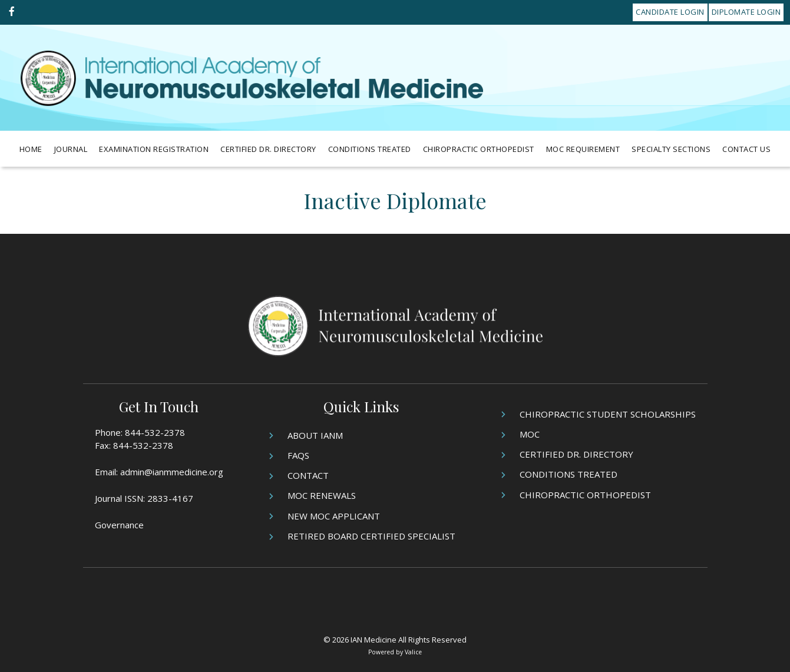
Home (31, 149)
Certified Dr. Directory (268, 149)
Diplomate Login (746, 12)
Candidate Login (670, 12)
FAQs (298, 455)
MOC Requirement (583, 149)
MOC (530, 434)
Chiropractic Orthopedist (479, 149)
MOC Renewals (322, 495)
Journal (71, 149)
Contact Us (746, 149)
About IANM (315, 435)
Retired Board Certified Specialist (371, 536)
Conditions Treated (370, 149)
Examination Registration (154, 149)
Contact (308, 475)
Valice (413, 652)
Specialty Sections (671, 149)
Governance (119, 525)
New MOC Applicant (334, 516)
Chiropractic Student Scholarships (608, 414)
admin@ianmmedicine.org (172, 472)
